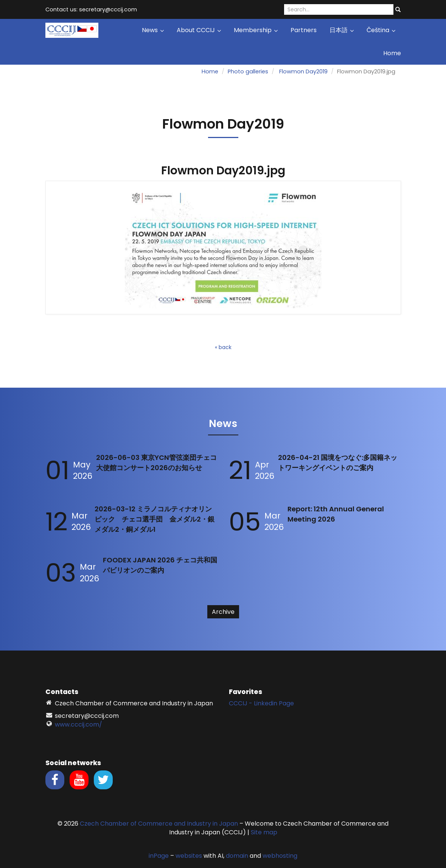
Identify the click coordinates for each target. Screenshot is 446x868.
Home (392, 53)
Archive (223, 612)
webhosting (280, 856)
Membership (256, 30)
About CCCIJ (199, 30)
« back (223, 347)
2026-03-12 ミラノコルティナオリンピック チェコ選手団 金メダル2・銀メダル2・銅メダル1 (155, 519)
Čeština (381, 30)
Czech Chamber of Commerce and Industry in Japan (159, 824)
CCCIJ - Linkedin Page (261, 703)
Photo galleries (248, 71)
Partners (304, 30)
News (153, 30)
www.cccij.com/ (78, 724)
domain (237, 856)
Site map (264, 832)
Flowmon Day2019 (303, 71)
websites (189, 856)
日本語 (342, 30)
